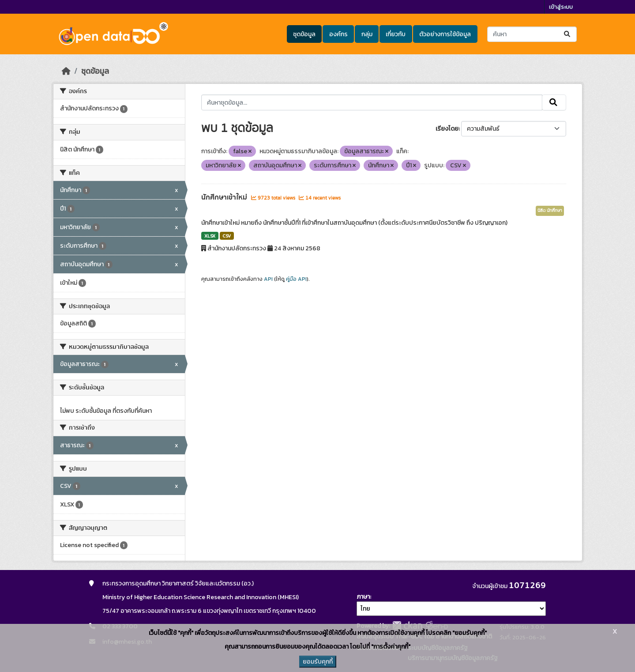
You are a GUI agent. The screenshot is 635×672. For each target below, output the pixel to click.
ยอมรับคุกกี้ (318, 662)
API (268, 279)
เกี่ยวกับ (396, 34)
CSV (227, 236)
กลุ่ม (367, 34)
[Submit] (568, 34)
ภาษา (363, 597)
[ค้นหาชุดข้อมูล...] (532, 34)
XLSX (210, 236)
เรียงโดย (447, 129)
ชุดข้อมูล (304, 34)
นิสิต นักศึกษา (550, 211)
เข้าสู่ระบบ (561, 7)
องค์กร (338, 34)
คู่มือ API (296, 279)
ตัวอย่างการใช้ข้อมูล (445, 34)
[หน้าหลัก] (66, 71)
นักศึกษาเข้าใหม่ (225, 197)
